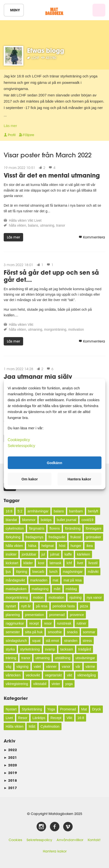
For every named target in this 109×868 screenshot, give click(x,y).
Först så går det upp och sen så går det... (51, 276)
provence (77, 615)
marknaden (39, 580)
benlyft (93, 511)
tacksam (67, 649)
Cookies (15, 840)
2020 (10, 765)
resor (48, 623)
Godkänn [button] (54, 463)
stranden (71, 641)
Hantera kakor (55, 851)
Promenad (68, 709)
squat (36, 641)
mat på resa (73, 580)
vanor (66, 667)
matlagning (40, 589)
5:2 (20, 511)
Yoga (51, 709)
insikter (11, 554)
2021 (10, 757)
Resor (23, 718)
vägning (23, 667)
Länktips (39, 718)
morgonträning (55, 329)
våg (8, 667)
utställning (63, 658)
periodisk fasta (64, 606)
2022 (10, 750)
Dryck (96, 709)
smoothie (55, 632)
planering (13, 615)
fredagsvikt (57, 537)
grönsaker (93, 537)
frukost (76, 537)
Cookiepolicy (19, 440)
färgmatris (37, 528)
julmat (55, 554)
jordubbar (29, 554)
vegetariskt (53, 675)
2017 (10, 788)
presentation (35, 615)
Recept (56, 718)
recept (34, 623)
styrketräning (30, 649)
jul (43, 554)
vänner (51, 667)
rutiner (81, 623)
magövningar (73, 572)
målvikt (93, 572)
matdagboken (16, 589)
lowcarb (38, 572)
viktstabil (40, 684)
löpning (22, 572)
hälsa (32, 546)
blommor (29, 520)
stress (87, 641)
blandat (11, 520)
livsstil (93, 563)
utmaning (47, 225)
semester (13, 632)
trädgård (85, 649)
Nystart (11, 709)
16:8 (9, 511)
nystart (11, 606)
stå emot (52, 641)
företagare (93, 528)
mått (57, 589)
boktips (46, 520)
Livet (38, 220)
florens (55, 528)
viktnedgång (87, 675)
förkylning (13, 537)
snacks (72, 632)
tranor (61, 225)
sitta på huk (34, 632)
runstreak (64, 623)
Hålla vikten (18, 220)
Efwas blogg (46, 50)
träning (11, 658)
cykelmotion (15, 528)
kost (41, 563)
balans (33, 225)
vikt (70, 675)
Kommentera (92, 237)
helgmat (48, 546)
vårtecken (13, 675)
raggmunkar (15, 623)
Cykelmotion (50, 726)
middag (71, 589)
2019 (10, 773)
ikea (90, 546)
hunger (76, 546)
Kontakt (94, 840)
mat (55, 580)
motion (38, 597)
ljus (8, 572)
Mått (32, 726)
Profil (10, 135)
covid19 (87, 520)
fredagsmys (34, 537)
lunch (53, 572)
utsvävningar (85, 658)
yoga (69, 684)
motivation (76, 329)
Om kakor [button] (30, 479)
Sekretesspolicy (39, 840)
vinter (56, 684)
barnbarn (76, 511)
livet (80, 563)
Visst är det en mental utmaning (52, 175)
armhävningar (38, 511)
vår (78, 667)
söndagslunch (16, 641)
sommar (89, 632)
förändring (73, 528)
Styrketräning (32, 709)
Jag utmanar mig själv (38, 376)
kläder (28, 563)
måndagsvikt (15, 580)
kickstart (12, 563)
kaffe (68, 554)
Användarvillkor (70, 840)
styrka (10, 649)
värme (90, 667)
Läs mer (10, 126)
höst (62, 546)
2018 (10, 780)
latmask (55, 563)
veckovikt (33, 675)
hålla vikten (17, 225)
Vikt (30, 220)
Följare (27, 135)
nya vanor (94, 597)
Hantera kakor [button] (79, 479)
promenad (57, 615)
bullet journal (67, 520)
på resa (42, 606)
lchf (69, 563)
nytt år (26, 606)
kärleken (84, 554)
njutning (75, 597)
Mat (84, 709)
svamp (50, 649)
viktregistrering (17, 684)
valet (37, 667)
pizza (84, 606)
